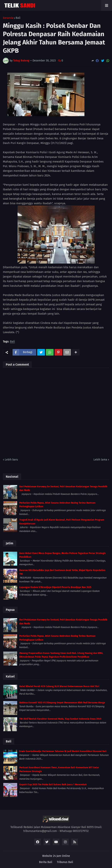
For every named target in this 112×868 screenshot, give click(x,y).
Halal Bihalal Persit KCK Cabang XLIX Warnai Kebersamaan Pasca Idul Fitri (59, 686)
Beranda (8, 18)
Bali (18, 18)
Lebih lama (100, 460)
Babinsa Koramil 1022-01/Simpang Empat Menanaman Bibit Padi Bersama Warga (62, 703)
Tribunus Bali (65, 862)
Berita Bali (46, 862)
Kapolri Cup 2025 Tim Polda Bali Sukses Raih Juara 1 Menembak (53, 785)
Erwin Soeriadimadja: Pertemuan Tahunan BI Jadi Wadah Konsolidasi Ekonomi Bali (63, 751)
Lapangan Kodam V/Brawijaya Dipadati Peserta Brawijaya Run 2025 (55, 587)
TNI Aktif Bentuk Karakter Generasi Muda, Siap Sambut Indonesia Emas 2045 (60, 719)
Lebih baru (11, 460)
